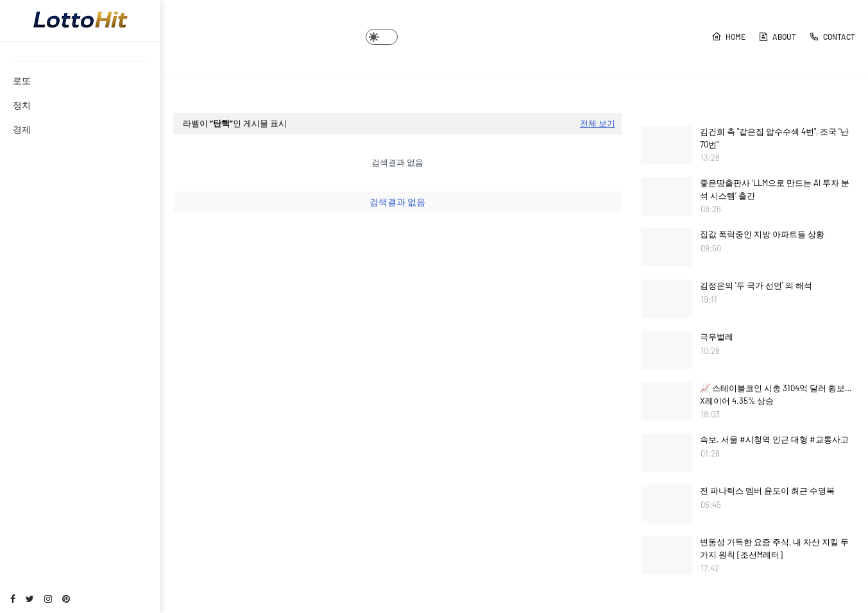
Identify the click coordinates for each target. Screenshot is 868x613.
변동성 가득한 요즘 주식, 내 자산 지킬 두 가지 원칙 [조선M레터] (774, 548)
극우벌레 (717, 337)
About (777, 37)
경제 (22, 129)
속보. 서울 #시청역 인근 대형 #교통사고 (774, 439)
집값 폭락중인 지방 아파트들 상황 (762, 234)
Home (728, 37)
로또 (22, 80)
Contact (832, 37)
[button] (382, 37)
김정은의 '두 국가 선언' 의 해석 (756, 285)
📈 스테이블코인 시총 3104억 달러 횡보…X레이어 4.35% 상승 (776, 394)
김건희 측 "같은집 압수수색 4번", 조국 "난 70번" (774, 138)
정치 (22, 105)
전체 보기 (598, 123)
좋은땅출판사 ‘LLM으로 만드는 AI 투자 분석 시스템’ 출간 (775, 189)
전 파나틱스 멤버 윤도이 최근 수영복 (767, 491)
